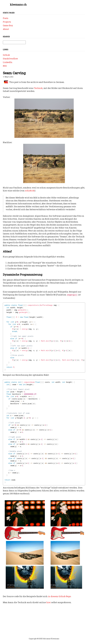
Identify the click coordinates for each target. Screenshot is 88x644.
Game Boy (8, 25)
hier (49, 602)
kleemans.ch (18, 5)
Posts (6, 18)
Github (6, 55)
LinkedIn (8, 62)
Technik (38, 88)
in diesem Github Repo (59, 596)
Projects (7, 22)
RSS (5, 66)
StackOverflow (10, 59)
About (6, 29)
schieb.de (30, 191)
